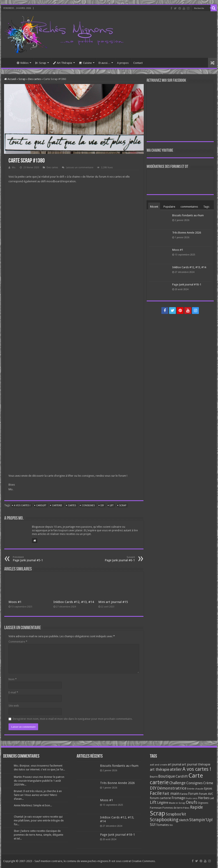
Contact (138, 63)
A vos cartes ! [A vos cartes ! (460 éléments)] (197, 769)
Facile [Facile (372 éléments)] (156, 793)
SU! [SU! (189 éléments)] (153, 825)
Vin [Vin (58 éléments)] (171, 825)
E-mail (13, 692)
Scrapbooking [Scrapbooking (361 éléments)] (164, 820)
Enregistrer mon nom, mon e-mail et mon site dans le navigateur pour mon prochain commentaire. (73, 719)
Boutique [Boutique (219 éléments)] (167, 776)
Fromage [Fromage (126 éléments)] (178, 798)
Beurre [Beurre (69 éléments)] (154, 777)
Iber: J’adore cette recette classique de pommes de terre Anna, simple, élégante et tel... (39, 835)
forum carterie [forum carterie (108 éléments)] (160, 798)
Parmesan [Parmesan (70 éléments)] (156, 808)
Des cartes (34, 79)
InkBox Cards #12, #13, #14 (74, 602)
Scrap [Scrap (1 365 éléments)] (158, 813)
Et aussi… (104, 63)
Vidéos (23, 63)
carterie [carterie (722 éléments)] (159, 782)
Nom (13, 679)
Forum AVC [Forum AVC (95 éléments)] (206, 794)
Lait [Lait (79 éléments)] (212, 798)
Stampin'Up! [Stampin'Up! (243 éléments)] (201, 820)
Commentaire (18, 642)
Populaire (169, 207)
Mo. (14, 167)
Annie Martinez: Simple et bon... (33, 805)
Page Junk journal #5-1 (35, 559)
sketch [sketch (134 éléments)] (184, 820)
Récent (154, 207)
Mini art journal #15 (113, 602)
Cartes (72, 505)
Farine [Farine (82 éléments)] (184, 794)
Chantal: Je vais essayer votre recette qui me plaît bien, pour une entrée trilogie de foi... (39, 820)
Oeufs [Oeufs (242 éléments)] (191, 802)
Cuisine (85, 63)
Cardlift (41, 505)
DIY (102, 505)
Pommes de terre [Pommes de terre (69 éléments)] (172, 808)
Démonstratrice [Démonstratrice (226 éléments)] (172, 788)
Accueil (9, 62)
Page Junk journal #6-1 (113, 559)
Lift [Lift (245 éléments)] (153, 802)
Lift (112, 505)
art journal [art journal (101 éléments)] (174, 764)
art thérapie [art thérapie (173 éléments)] (160, 770)
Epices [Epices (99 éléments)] (208, 788)
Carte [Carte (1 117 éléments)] (196, 776)
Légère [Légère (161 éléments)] (163, 802)
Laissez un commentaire (80, 167)
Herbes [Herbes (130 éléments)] (204, 798)
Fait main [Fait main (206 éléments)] (171, 793)
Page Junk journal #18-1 (187, 284)
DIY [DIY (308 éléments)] (153, 788)
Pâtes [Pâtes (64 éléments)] (186, 808)
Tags (206, 207)
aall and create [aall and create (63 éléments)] (158, 765)
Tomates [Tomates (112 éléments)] (162, 825)
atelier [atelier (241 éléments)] (176, 769)
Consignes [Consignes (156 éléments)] (194, 783)
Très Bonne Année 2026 (187, 233)
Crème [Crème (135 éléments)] (208, 783)
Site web (14, 706)
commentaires (189, 207)
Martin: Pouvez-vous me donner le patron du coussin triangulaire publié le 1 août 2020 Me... (39, 781)
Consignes (88, 505)
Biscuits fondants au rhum (188, 215)
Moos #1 (15, 602)
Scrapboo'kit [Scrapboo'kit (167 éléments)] (176, 814)
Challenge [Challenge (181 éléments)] (177, 783)
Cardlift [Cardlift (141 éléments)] (182, 776)
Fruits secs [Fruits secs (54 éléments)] (191, 798)
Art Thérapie (63, 63)
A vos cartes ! (22, 505)
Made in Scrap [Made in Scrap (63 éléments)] (177, 803)
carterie (57, 505)
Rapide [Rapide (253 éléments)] (196, 807)
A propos (123, 63)
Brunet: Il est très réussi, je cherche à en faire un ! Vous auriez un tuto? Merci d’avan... (38, 795)
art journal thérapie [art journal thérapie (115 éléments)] (196, 764)
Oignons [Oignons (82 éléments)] (203, 803)
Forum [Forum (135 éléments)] (193, 794)
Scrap (41, 63)
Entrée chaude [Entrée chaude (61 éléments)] (195, 789)
